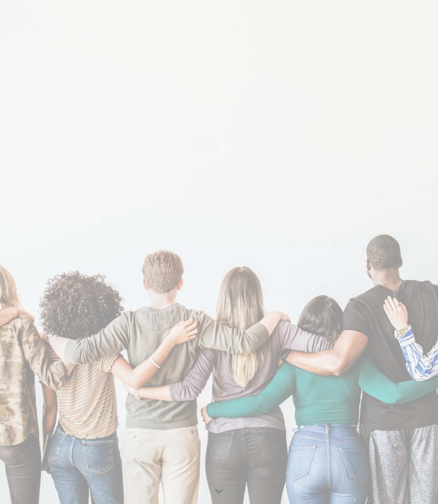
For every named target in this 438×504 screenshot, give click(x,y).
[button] (219, 492)
